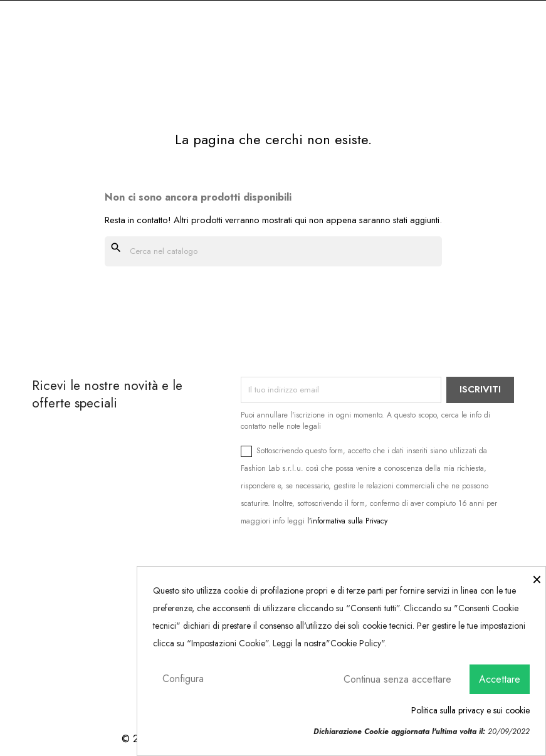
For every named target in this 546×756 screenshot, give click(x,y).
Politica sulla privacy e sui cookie (470, 710)
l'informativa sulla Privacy (347, 521)
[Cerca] (273, 251)
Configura (183, 679)
